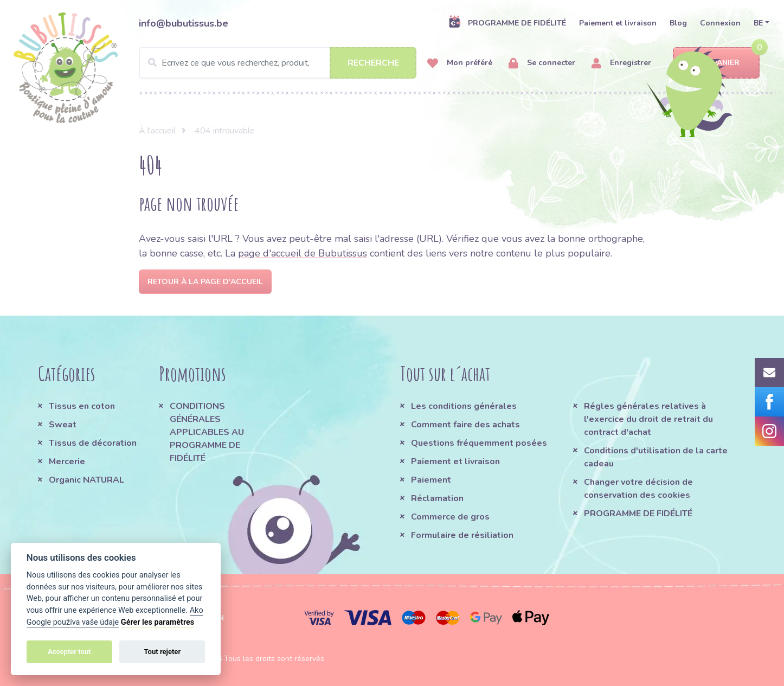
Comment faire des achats (465, 425)
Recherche (373, 63)
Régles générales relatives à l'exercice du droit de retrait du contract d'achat (648, 419)
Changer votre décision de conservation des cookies (638, 489)
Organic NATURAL (86, 480)
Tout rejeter (162, 652)
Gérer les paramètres (158, 622)
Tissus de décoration (93, 443)
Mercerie (67, 461)
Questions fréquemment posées (479, 443)
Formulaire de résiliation (462, 535)
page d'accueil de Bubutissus (303, 253)
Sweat (63, 425)
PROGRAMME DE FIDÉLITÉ (507, 23)
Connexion (720, 23)
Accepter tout (69, 652)
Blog (678, 23)
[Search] (278, 63)
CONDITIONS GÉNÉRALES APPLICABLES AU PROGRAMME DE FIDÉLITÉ (207, 432)
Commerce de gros (450, 517)
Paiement (431, 480)
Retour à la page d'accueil (205, 282)
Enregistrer (621, 63)
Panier (716, 63)
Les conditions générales (464, 406)
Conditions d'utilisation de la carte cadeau (656, 457)
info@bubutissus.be (184, 23)
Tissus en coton (82, 406)
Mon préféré (460, 63)
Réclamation (437, 498)
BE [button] (758, 23)
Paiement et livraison (618, 23)
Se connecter (542, 63)
